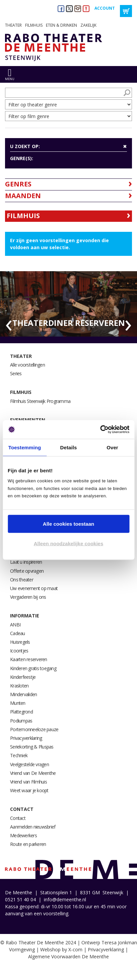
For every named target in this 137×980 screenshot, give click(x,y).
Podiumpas (21, 721)
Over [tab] (112, 447)
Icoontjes (19, 651)
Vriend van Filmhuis (28, 782)
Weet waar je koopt (29, 790)
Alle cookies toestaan (68, 524)
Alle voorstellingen (27, 365)
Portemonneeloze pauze (34, 729)
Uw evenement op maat (34, 588)
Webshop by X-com (61, 949)
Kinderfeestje (23, 677)
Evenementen (28, 420)
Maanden (23, 196)
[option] (68, 304)
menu (10, 79)
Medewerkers (23, 835)
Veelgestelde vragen (29, 764)
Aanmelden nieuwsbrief (33, 827)
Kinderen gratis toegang (33, 668)
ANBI (15, 625)
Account (105, 8)
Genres (18, 184)
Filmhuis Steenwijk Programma (40, 401)
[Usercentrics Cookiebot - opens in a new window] (100, 430)
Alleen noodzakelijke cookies (69, 544)
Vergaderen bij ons (28, 597)
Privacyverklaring (26, 738)
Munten (18, 703)
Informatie (25, 616)
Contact (22, 809)
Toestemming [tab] (25, 447)
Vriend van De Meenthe (33, 773)
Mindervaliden (23, 694)
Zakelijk (88, 25)
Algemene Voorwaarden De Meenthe (68, 956)
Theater (13, 25)
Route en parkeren (28, 844)
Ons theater (22, 580)
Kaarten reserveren (29, 659)
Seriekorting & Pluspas (32, 747)
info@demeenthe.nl (65, 899)
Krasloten (19, 686)
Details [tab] (69, 447)
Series (16, 373)
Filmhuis (34, 25)
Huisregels (20, 642)
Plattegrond (21, 712)
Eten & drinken (61, 25)
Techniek (19, 755)
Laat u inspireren (26, 562)
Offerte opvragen (27, 571)
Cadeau (18, 633)
